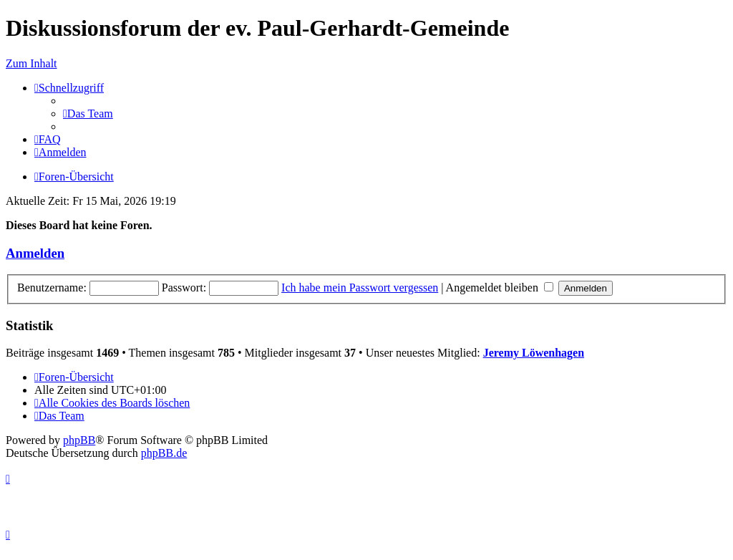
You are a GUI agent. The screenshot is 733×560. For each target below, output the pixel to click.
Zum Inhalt (31, 63)
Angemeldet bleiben (500, 288)
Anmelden (35, 253)
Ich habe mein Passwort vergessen (360, 288)
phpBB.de (164, 453)
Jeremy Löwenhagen (534, 353)
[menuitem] (88, 114)
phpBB (79, 440)
